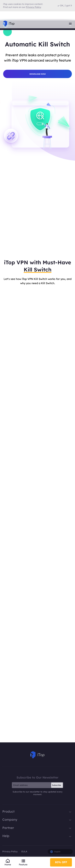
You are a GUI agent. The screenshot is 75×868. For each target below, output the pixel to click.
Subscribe (57, 785)
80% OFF (61, 862)
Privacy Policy (10, 851)
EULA (24, 851)
